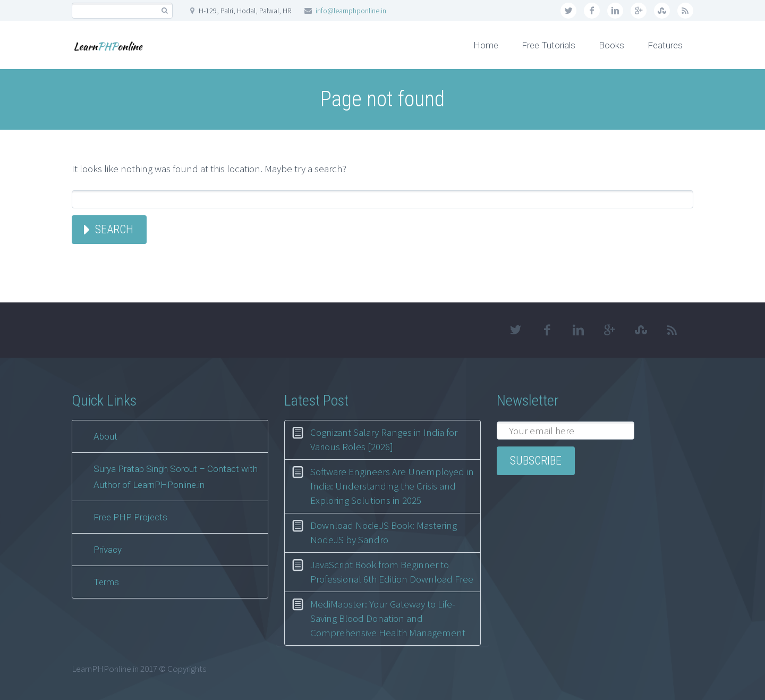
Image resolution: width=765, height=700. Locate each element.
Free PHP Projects (130, 517)
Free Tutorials (549, 45)
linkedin (615, 11)
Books (611, 45)
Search (114, 229)
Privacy (108, 550)
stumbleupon (662, 11)
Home (486, 45)
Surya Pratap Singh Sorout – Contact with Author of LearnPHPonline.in (176, 477)
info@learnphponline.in (351, 11)
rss (685, 11)
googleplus (639, 11)
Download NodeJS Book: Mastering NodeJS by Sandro (384, 532)
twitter (568, 11)
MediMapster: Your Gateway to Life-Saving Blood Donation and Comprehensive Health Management (388, 618)
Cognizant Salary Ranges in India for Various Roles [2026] (384, 439)
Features (665, 45)
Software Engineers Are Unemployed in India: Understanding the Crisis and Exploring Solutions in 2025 (392, 486)
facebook (592, 11)
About (105, 436)
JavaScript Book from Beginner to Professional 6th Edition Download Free (392, 572)
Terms (106, 582)
